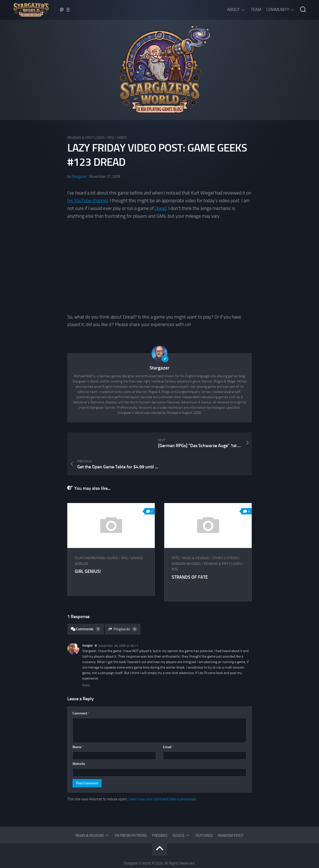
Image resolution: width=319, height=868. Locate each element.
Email (168, 726)
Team (256, 9)
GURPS (113, 537)
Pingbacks (123, 608)
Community (278, 9)
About (233, 9)
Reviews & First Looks (86, 138)
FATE (176, 537)
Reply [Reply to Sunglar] (86, 664)
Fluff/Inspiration (90, 537)
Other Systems (225, 537)
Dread (161, 208)
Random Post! (231, 814)
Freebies (160, 814)
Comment (81, 692)
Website (79, 742)
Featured (204, 814)
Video (122, 138)
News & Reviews (196, 537)
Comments (86, 608)
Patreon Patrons (131, 814)
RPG (111, 138)
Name (78, 726)
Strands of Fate (190, 556)
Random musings (187, 542)
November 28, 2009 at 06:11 (118, 624)
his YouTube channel (87, 201)
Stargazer (79, 176)
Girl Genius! (88, 550)
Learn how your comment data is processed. (163, 778)
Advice (178, 814)
